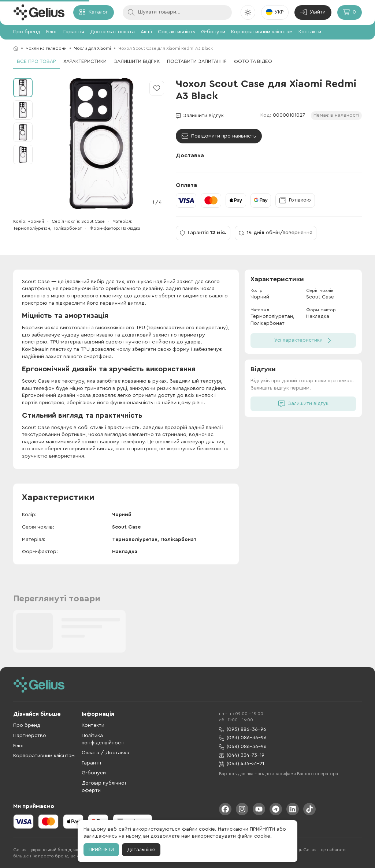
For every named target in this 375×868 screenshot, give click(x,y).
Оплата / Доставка (105, 753)
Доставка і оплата (112, 32)
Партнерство (30, 736)
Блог (52, 32)
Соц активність (177, 32)
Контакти (310, 32)
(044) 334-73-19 (242, 756)
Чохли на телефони (46, 48)
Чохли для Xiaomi (92, 48)
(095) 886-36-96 (243, 730)
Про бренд (27, 32)
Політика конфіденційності (103, 739)
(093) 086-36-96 (243, 738)
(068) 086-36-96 (243, 747)
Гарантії (91, 763)
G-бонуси (213, 32)
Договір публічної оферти (104, 787)
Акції (146, 32)
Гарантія (74, 32)
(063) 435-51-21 (242, 764)
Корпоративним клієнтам (262, 32)
